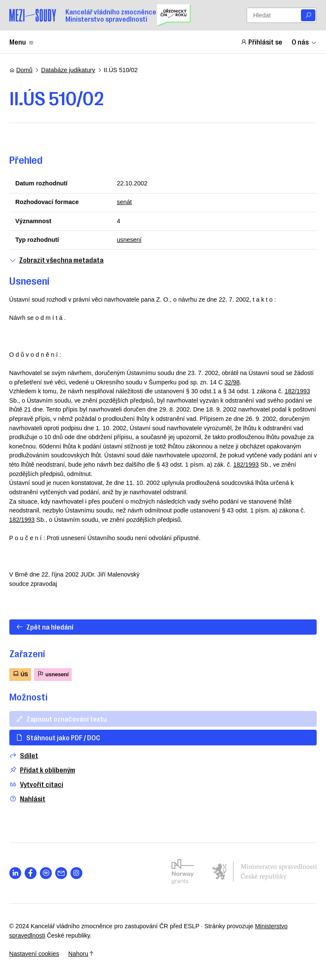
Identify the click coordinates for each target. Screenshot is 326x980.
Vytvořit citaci (36, 784)
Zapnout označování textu (61, 719)
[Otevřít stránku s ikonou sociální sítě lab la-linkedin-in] (15, 873)
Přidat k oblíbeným (42, 770)
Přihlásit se (261, 42)
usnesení (129, 240)
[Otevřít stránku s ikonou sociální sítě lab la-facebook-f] (31, 873)
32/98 (232, 382)
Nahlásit (27, 799)
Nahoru (81, 954)
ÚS (20, 674)
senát (124, 202)
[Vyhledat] (308, 15)
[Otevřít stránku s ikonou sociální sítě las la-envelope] (61, 873)
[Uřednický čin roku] (174, 15)
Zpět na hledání (45, 627)
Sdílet (24, 755)
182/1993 (297, 391)
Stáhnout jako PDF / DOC (58, 737)
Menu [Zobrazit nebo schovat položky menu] (22, 42)
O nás (304, 42)
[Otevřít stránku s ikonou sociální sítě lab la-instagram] (77, 873)
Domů (21, 70)
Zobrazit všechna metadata (56, 260)
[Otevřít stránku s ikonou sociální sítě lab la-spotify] (46, 873)
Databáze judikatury (68, 70)
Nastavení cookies (34, 954)
